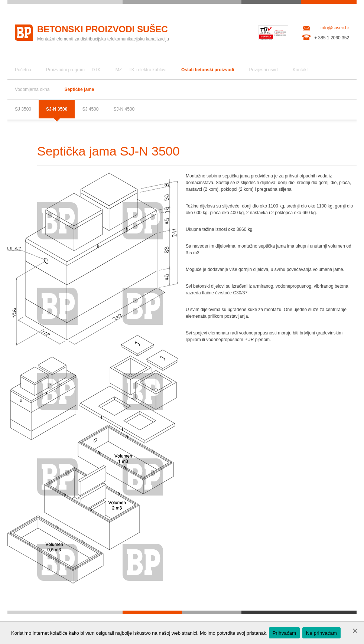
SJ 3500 (23, 109)
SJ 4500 (90, 109)
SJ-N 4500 (124, 109)
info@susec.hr (335, 28)
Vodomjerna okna (32, 89)
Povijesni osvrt (264, 70)
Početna (23, 70)
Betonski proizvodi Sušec (103, 29)
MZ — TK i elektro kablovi (141, 70)
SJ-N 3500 (57, 109)
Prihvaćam (285, 633)
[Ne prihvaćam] (355, 631)
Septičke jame (79, 89)
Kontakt (300, 70)
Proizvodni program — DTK (73, 70)
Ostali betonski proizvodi (208, 70)
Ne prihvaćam (321, 633)
